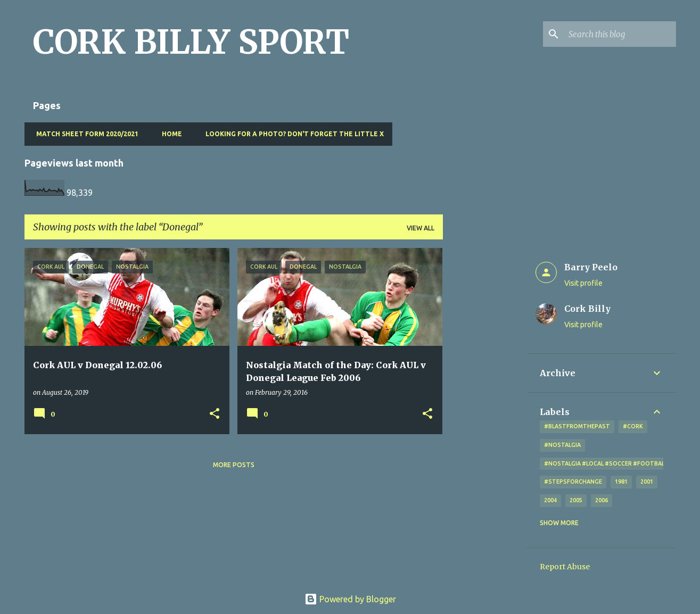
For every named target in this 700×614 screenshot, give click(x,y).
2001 (647, 482)
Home (169, 134)
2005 (576, 500)
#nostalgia (562, 445)
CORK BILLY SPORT (191, 42)
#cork (633, 426)
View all (421, 228)
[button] (215, 414)
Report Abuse (565, 567)
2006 (602, 500)
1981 (621, 482)
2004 (550, 500)
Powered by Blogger (350, 599)
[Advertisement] (485, 408)
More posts (234, 465)
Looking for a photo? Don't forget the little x (291, 134)
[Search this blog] (620, 34)
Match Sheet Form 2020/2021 (84, 134)
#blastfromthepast (577, 426)
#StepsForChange (573, 482)
